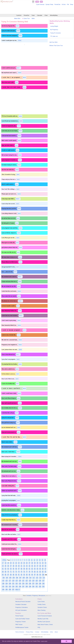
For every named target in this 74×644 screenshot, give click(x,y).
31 (40, 563)
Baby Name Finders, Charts (45, 625)
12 (34, 560)
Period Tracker (19, 616)
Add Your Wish (53, 42)
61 (29, 569)
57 (19, 569)
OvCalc (64, 4)
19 (8, 563)
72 (13, 572)
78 (29, 572)
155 (7, 590)
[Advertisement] (37, 10)
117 (10, 581)
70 (8, 572)
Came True (26, 18)
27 (29, 563)
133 (20, 584)
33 (45, 563)
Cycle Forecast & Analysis (45, 616)
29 (35, 563)
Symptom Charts (42, 607)
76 (24, 572)
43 (27, 566)
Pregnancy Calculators (22, 607)
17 (3, 563)
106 (17, 578)
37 (11, 566)
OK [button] (66, 641)
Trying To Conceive (55, 33)
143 (10, 587)
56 (16, 569)
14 (40, 560)
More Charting (42, 610)
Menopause (42, 596)
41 (22, 566)
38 (13, 566)
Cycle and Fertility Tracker (22, 619)
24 (22, 563)
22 (16, 563)
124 (33, 581)
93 (24, 575)
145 (17, 587)
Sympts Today (49, 4)
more (18, 26)
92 (22, 575)
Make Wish (17, 18)
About (56, 632)
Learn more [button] (44, 641)
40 (19, 566)
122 (27, 581)
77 (27, 572)
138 (37, 584)
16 (45, 560)
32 (43, 563)
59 (24, 569)
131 (13, 584)
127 (43, 581)
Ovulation (29, 596)
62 (32, 569)
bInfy (51, 632)
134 (23, 584)
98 (37, 575)
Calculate (40, 15)
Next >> (18, 590)
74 (19, 572)
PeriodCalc (57, 4)
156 (10, 590)
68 (3, 572)
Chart (46, 15)
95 (29, 575)
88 (11, 575)
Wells (33, 18)
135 (27, 584)
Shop (72, 4)
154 (3, 590)
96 (32, 575)
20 (11, 563)
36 (8, 566)
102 (4, 578)
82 (40, 572)
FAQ (39, 627)
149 (30, 587)
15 (42, 560)
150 (33, 587)
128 (3, 584)
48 (40, 566)
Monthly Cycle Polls (43, 619)
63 (35, 569)
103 (7, 578)
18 (6, 563)
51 (3, 569)
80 (35, 572)
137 (33, 584)
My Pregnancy (54, 30)
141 (3, 587)
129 (7, 584)
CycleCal (19, 15)
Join (41, 2)
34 (3, 566)
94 (27, 575)
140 (43, 584)
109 (27, 578)
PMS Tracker (19, 625)
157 (13, 590)
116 (7, 581)
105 (14, 578)
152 (40, 587)
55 (13, 569)
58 (22, 569)
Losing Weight (54, 26)
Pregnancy (35, 596)
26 (27, 563)
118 (13, 581)
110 (30, 578)
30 (37, 563)
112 (37, 578)
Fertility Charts (42, 604)
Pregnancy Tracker (21, 622)
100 (43, 575)
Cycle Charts (41, 602)
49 (43, 566)
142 (7, 587)
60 (27, 569)
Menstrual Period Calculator (23, 602)
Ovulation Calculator (21, 604)
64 (37, 569)
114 (44, 578)
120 (20, 581)
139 (40, 584)
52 (6, 569)
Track (33, 15)
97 (35, 575)
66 (43, 569)
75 (22, 572)
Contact (37, 632)
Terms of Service (20, 632)
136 (30, 584)
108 (24, 578)
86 (6, 575)
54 (11, 569)
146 (20, 587)
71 (11, 572)
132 (17, 584)
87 (8, 575)
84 (45, 572)
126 (40, 581)
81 (37, 572)
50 (45, 566)
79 (32, 572)
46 (35, 566)
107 (20, 578)
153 (43, 587)
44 (29, 566)
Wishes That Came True (56, 46)
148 (27, 587)
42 (24, 566)
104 (10, 578)
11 (32, 560)
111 (34, 578)
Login (37, 2)
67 (45, 569)
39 (16, 566)
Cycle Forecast (40, 4)
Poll (68, 4)
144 (13, 587)
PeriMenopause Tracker (22, 627)
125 (37, 581)
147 (23, 587)
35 (6, 566)
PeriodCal (26, 15)
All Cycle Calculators (21, 610)
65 (40, 569)
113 (40, 578)
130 (10, 584)
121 (23, 581)
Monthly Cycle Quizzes (44, 622)
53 (8, 569)
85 (3, 575)
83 (43, 572)
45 (32, 566)
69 (6, 572)
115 (3, 581)
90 (16, 575)
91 (19, 575)
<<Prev (4, 560)
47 (37, 566)
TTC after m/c (54, 36)
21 (13, 563)
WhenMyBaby (54, 15)
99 (40, 575)
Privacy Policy (30, 632)
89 (13, 575)
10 (29, 560)
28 (32, 563)
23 (19, 563)
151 (37, 587)
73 (16, 572)
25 (24, 563)
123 (30, 581)
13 (37, 560)
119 (17, 581)
